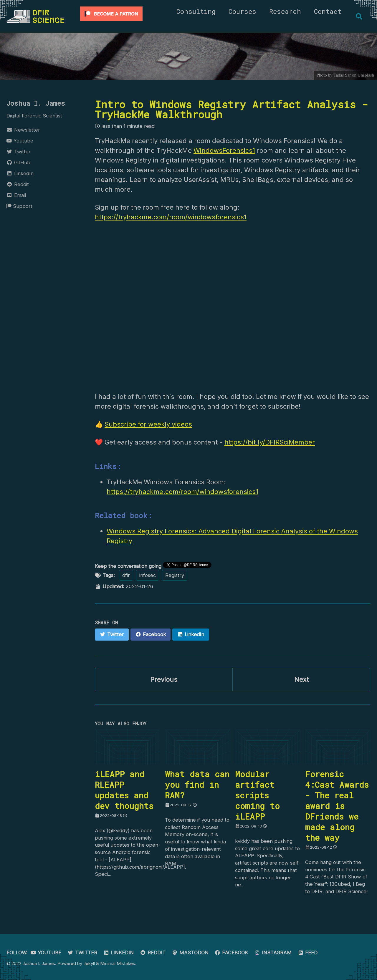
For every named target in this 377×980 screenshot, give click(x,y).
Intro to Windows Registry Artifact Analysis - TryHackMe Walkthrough (232, 109)
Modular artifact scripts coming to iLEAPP (257, 796)
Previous (164, 680)
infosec (148, 576)
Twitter (82, 953)
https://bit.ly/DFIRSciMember (270, 443)
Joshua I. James (36, 103)
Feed (308, 953)
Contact (327, 11)
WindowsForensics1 (224, 150)
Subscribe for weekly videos (148, 424)
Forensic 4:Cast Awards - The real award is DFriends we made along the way (337, 806)
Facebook (232, 953)
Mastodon (190, 953)
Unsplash (366, 75)
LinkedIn (119, 953)
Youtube (46, 953)
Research (285, 11)
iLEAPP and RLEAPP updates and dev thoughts (124, 790)
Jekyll (89, 963)
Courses (242, 11)
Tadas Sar (342, 75)
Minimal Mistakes (118, 963)
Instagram (273, 953)
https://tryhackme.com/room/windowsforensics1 (171, 217)
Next (301, 680)
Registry (175, 576)
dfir (126, 576)
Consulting (196, 11)
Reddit (153, 953)
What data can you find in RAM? (197, 785)
